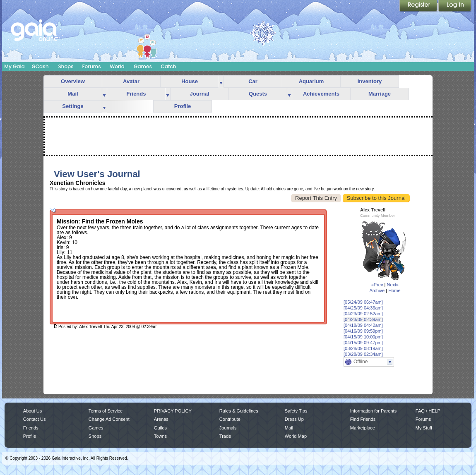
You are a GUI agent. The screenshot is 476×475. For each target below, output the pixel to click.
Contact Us (35, 419)
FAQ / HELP (428, 411)
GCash (40, 66)
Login (455, 6)
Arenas (161, 419)
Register (419, 6)
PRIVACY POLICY (173, 411)
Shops (66, 66)
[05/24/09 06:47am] (363, 302)
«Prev (377, 285)
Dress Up (294, 419)
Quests (258, 94)
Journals (228, 428)
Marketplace (363, 428)
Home (394, 290)
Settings (73, 106)
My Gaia (14, 66)
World (117, 66)
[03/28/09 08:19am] (363, 348)
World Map (296, 436)
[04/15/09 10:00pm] (363, 337)
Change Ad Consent (109, 419)
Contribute (230, 419)
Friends (136, 94)
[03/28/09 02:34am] (363, 354)
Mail (73, 94)
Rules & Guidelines (239, 411)
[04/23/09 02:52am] (363, 314)
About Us (32, 411)
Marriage (380, 94)
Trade (225, 436)
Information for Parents (373, 411)
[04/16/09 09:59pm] (363, 331)
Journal (200, 94)
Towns (160, 436)
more (221, 82)
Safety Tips (296, 411)
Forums (91, 66)
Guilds (160, 428)
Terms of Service (106, 411)
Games (143, 66)
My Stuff (424, 428)
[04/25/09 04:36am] (363, 308)
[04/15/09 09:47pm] (363, 343)
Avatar (131, 81)
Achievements (321, 94)
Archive (377, 290)
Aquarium (311, 81)
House (190, 81)
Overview (73, 81)
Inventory (370, 81)
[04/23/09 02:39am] (363, 319)
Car (253, 81)
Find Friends (363, 419)
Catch (169, 66)
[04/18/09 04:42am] (363, 325)
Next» (393, 285)
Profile (183, 106)
